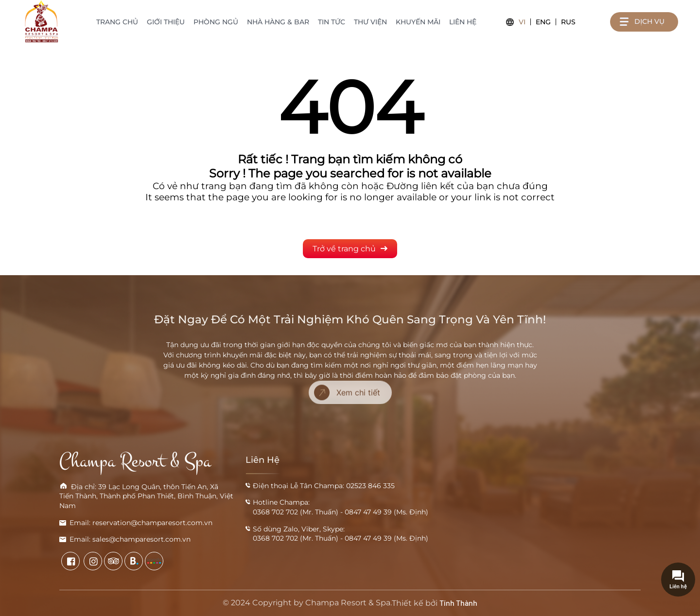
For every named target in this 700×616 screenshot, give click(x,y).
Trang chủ (117, 22)
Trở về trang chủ (350, 249)
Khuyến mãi (418, 22)
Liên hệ (463, 22)
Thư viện (370, 22)
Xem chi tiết (347, 379)
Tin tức (332, 22)
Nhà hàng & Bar (278, 22)
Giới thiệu (166, 22)
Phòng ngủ (216, 22)
